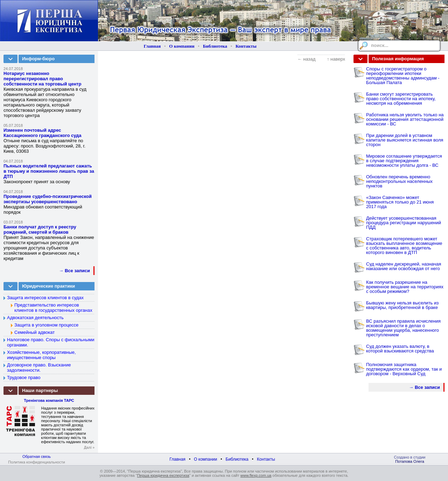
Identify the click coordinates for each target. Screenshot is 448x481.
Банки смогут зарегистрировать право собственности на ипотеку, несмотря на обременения (401, 99)
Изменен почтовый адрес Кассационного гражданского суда (43, 133)
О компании (182, 46)
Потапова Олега (410, 461)
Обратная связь (37, 456)
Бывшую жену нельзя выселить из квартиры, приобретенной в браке (402, 305)
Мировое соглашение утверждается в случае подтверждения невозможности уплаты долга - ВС (404, 161)
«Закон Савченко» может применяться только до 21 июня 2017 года (400, 202)
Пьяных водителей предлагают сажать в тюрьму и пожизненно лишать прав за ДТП (49, 171)
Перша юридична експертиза (163, 475)
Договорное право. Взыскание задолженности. (39, 367)
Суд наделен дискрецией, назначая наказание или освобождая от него (404, 266)
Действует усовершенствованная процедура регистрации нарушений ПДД (404, 223)
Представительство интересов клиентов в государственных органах (53, 308)
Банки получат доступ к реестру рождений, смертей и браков (40, 229)
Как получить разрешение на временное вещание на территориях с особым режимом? (405, 287)
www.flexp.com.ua (256, 475)
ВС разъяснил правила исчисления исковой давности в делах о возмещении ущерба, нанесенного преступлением (403, 328)
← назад (307, 59)
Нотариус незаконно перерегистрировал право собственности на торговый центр (42, 79)
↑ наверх (336, 59)
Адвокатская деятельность (35, 318)
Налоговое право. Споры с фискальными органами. (51, 342)
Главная (152, 46)
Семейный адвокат (34, 332)
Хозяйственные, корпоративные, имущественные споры (41, 355)
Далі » (89, 448)
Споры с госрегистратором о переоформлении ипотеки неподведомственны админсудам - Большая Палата (403, 76)
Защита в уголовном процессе (46, 325)
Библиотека (215, 46)
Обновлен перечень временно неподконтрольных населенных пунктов (399, 181)
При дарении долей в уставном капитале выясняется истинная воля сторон (405, 140)
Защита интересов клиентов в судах (45, 298)
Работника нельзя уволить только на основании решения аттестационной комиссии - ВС (405, 119)
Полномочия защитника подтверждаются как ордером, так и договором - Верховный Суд (404, 369)
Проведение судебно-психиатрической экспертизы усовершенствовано (48, 199)
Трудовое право (24, 377)
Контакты (246, 46)
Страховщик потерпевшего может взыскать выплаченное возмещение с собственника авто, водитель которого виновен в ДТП (404, 246)
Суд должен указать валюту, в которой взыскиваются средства (400, 349)
